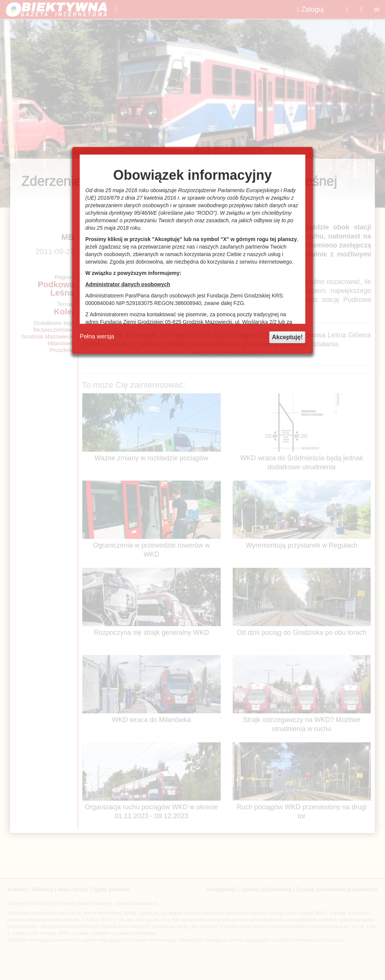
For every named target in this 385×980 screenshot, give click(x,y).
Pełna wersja (97, 336)
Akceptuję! (287, 337)
